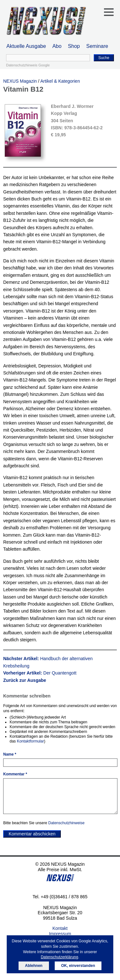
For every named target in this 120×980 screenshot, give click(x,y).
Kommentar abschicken (32, 834)
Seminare (97, 46)
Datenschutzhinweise (66, 823)
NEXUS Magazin (20, 81)
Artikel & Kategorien (60, 81)
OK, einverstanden (78, 966)
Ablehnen (34, 966)
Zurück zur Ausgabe (25, 680)
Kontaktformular (31, 741)
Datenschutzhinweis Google (28, 65)
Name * (10, 754)
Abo (57, 46)
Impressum (60, 934)
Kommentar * (15, 774)
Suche (104, 58)
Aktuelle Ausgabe (26, 46)
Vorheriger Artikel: (40, 673)
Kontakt (60, 928)
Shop (74, 46)
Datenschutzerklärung (59, 957)
